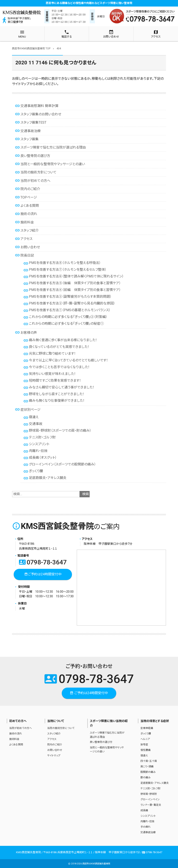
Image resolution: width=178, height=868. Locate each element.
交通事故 (36, 424)
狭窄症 (144, 745)
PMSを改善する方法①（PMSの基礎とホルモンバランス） (70, 310)
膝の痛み (146, 777)
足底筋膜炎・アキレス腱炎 (48, 478)
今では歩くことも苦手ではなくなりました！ (59, 367)
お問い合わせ (30, 247)
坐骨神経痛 (147, 728)
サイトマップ (54, 756)
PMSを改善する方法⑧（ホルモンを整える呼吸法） (65, 263)
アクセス (26, 239)
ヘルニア (145, 739)
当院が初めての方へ (35, 181)
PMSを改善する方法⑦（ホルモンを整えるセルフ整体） (68, 270)
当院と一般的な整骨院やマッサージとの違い (53, 164)
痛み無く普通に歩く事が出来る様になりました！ (63, 340)
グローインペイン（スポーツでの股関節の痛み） (62, 464)
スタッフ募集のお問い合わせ (41, 114)
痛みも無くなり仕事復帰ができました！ (57, 401)
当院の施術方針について (38, 172)
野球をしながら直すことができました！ (57, 394)
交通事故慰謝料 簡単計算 (39, 106)
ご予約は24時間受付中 (43, 574)
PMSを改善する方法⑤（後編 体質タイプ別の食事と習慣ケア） (75, 283)
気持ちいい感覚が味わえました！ (52, 374)
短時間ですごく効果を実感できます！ (55, 381)
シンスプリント (39, 444)
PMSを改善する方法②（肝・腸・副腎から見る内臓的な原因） (72, 303)
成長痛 (144, 810)
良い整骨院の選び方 (35, 156)
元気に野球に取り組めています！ (52, 354)
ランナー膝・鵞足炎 (151, 805)
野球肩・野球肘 (149, 794)
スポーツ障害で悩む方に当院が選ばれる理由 (53, 147)
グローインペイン (150, 799)
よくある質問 (30, 206)
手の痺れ (146, 827)
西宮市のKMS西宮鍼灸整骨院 (96, 864)
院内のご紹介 (30, 189)
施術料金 (27, 222)
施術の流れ (29, 214)
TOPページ (29, 197)
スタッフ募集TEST (33, 122)
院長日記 (27, 255)
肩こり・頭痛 (147, 767)
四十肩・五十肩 (149, 761)
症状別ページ (30, 410)
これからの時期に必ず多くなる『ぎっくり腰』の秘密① (66, 324)
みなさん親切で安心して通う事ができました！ (62, 387)
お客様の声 (29, 333)
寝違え (34, 417)
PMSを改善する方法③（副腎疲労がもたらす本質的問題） (70, 297)
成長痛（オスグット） (43, 458)
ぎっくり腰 (36, 471)
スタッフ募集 (30, 139)
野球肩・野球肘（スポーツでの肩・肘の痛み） (60, 431)
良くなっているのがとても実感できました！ (59, 347)
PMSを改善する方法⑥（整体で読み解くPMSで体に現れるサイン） (76, 276)
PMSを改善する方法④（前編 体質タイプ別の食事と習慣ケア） (75, 290)
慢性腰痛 (146, 750)
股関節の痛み (148, 772)
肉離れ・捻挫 (38, 451)
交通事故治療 (31, 131)
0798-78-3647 (43, 562)
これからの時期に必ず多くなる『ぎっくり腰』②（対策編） (68, 317)
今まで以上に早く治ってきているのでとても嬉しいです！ (68, 360)
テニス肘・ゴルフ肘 (42, 437)
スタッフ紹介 (30, 231)
